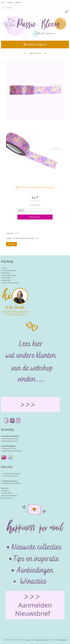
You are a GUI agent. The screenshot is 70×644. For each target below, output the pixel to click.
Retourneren (6, 273)
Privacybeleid (6, 280)
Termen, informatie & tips (10, 283)
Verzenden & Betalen (9, 270)
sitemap (28, 640)
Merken (18, 2)
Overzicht (11, 244)
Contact (10, 2)
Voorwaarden (6, 278)
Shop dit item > (35, 217)
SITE (3, 2)
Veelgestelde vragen (8, 275)
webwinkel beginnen (42, 640)
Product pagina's (35, 44)
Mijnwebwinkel (62, 640)
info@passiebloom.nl (10, 481)
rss (33, 640)
